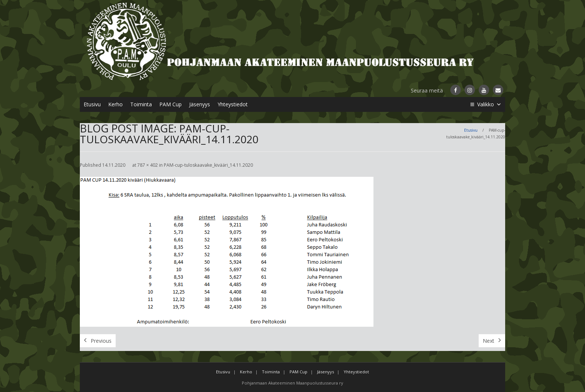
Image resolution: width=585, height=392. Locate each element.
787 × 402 (148, 165)
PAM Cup (171, 104)
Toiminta (141, 104)
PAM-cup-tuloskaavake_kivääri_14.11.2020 (208, 165)
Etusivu (92, 104)
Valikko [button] (489, 104)
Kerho (115, 104)
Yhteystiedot (233, 104)
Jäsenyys (200, 104)
